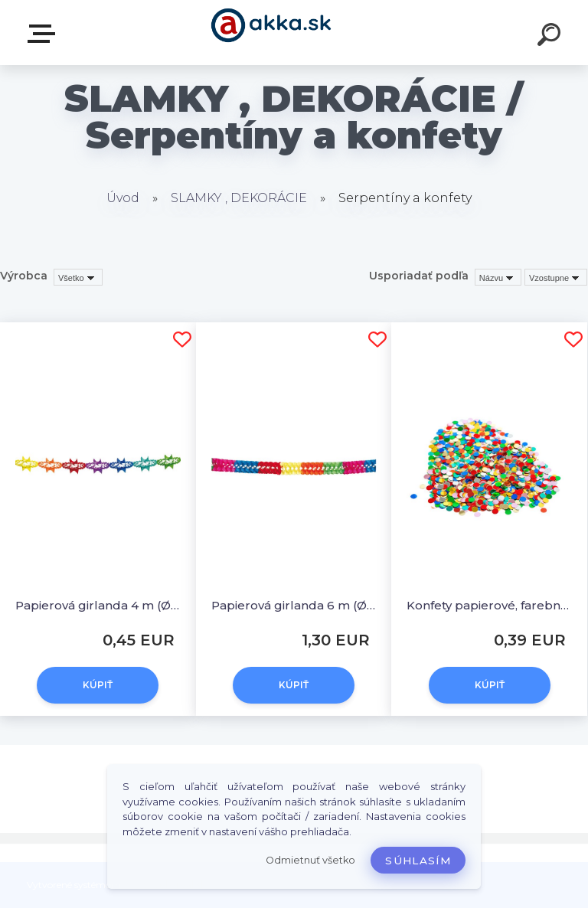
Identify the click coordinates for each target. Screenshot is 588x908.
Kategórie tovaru (44, 34)
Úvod (123, 198)
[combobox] (498, 277)
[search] (551, 37)
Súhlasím (418, 861)
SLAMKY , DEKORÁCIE (239, 198)
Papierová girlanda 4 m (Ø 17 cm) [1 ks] (98, 605)
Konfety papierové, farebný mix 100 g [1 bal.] (489, 605)
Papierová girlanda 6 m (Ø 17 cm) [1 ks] (294, 605)
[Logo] (271, 33)
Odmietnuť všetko (310, 860)
